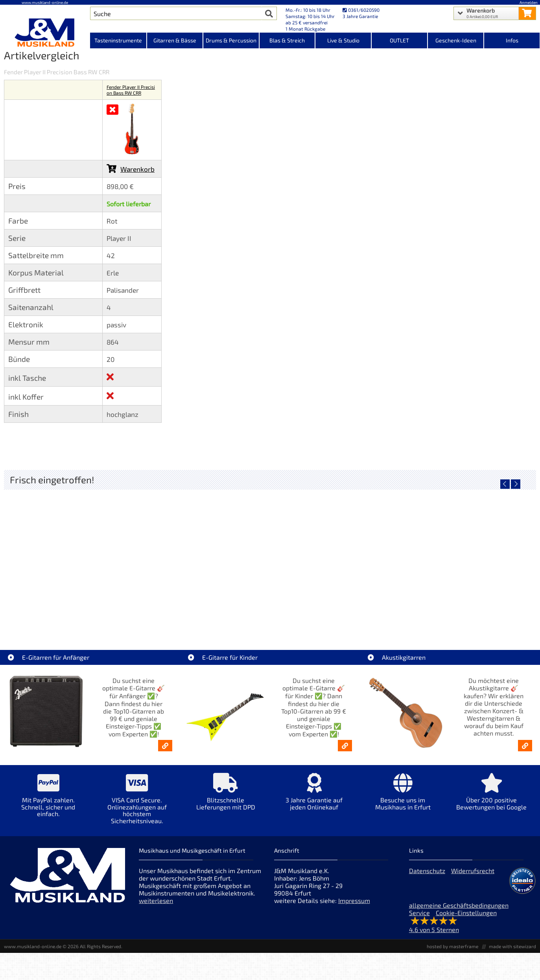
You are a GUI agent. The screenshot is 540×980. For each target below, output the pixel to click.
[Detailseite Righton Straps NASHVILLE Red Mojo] (469, 556)
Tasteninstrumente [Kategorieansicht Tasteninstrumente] (118, 40)
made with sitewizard (512, 946)
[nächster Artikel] (516, 484)
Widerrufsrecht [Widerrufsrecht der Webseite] (473, 871)
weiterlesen (156, 900)
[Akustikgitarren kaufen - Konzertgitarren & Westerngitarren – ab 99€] (525, 746)
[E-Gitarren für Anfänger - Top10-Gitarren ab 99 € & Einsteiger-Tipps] (165, 746)
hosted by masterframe (452, 946)
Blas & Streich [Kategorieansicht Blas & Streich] (287, 40)
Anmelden (529, 2)
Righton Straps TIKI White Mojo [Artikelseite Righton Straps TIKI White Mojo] (204, 613)
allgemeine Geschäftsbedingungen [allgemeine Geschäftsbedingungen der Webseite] (459, 905)
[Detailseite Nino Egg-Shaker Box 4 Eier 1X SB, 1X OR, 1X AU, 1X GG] (70, 556)
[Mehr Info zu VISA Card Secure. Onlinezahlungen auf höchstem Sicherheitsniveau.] (137, 804)
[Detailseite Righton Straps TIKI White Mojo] (203, 556)
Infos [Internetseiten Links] (512, 40)
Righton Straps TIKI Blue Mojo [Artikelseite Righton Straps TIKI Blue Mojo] (336, 613)
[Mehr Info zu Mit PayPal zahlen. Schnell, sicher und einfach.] (48, 801)
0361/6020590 (361, 10)
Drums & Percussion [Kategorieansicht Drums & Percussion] (231, 40)
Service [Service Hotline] (419, 913)
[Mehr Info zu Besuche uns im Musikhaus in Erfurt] (403, 797)
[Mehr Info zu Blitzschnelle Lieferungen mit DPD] (226, 797)
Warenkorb (131, 169)
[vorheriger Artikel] (505, 484)
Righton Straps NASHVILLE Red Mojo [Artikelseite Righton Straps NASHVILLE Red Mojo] (469, 613)
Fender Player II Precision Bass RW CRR (131, 90)
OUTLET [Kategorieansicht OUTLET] (399, 40)
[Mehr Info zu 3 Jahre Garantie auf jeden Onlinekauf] (314, 797)
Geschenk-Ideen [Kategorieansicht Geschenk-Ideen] (456, 40)
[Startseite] (45, 33)
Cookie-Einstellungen (466, 913)
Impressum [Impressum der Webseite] (354, 900)
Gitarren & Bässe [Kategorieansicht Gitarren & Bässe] (175, 40)
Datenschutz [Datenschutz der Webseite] (427, 871)
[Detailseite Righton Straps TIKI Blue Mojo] (336, 556)
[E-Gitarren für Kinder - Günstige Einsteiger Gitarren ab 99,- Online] (345, 746)
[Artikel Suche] (176, 13)
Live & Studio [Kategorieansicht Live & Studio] (343, 40)
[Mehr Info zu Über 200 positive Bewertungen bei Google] (491, 797)
